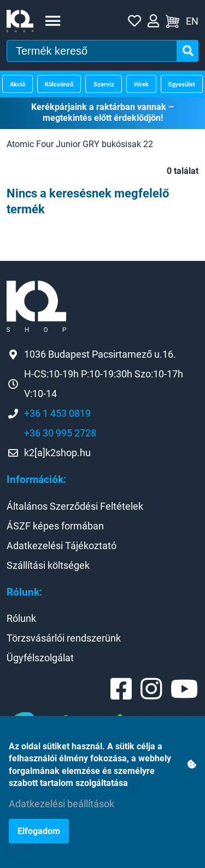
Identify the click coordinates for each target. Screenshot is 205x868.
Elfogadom (39, 831)
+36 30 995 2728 (60, 433)
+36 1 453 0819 (57, 413)
